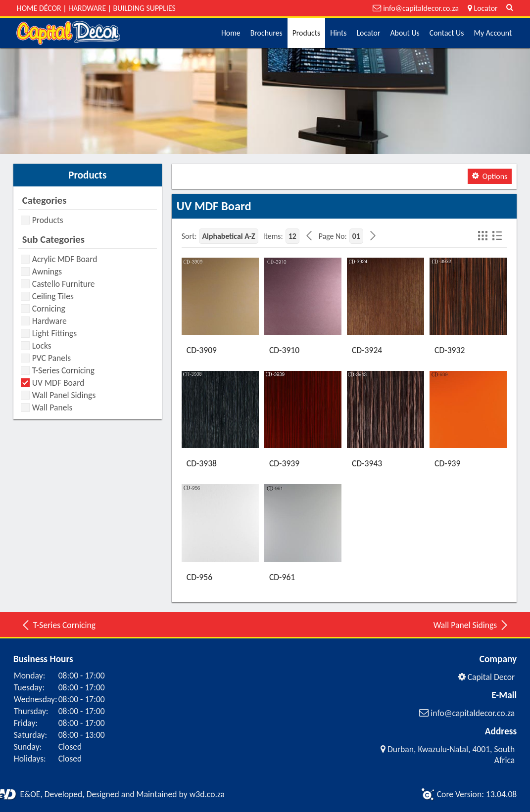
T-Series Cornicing (58, 625)
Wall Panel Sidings (471, 625)
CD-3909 (202, 350)
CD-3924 (367, 350)
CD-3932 (450, 350)
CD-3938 (202, 463)
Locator (368, 33)
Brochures (266, 33)
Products (307, 33)
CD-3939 (284, 463)
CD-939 (447, 463)
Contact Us (447, 33)
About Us (405, 33)
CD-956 (199, 577)
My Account (493, 33)
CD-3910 (284, 350)
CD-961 (282, 577)
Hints (338, 33)
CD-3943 (367, 463)
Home (231, 33)
